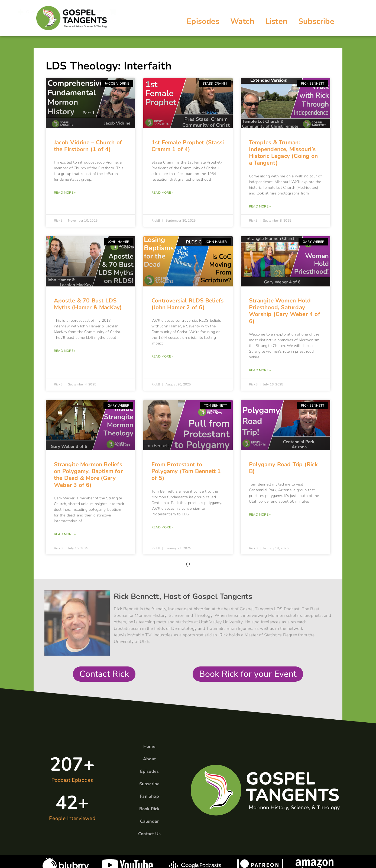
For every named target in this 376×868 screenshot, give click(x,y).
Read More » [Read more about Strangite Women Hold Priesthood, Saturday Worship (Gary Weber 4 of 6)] (260, 370)
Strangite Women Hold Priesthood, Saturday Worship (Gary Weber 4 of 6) (285, 311)
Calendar (150, 821)
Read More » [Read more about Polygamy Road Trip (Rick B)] (260, 515)
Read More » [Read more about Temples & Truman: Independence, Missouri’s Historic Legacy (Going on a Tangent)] (260, 206)
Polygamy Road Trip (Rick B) (283, 468)
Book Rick (150, 809)
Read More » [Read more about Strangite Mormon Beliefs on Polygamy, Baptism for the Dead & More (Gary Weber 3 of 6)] (65, 534)
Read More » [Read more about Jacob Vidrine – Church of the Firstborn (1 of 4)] (65, 193)
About (149, 759)
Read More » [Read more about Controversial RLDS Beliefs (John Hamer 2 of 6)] (162, 356)
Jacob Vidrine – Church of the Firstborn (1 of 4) (88, 146)
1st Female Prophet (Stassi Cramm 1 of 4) (188, 146)
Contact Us (149, 834)
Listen (276, 21)
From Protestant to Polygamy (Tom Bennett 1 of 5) (186, 471)
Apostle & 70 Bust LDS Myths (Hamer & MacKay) (88, 304)
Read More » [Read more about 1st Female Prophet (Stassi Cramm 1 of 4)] (162, 193)
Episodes (203, 21)
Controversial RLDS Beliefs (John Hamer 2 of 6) (187, 304)
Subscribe (316, 21)
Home (149, 746)
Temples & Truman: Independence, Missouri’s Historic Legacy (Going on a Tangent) (283, 153)
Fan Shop (149, 796)
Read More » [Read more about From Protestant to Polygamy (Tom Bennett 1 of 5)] (162, 527)
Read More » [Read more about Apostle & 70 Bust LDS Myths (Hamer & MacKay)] (65, 351)
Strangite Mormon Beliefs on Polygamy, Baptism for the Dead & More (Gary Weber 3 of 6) (88, 475)
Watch (242, 21)
